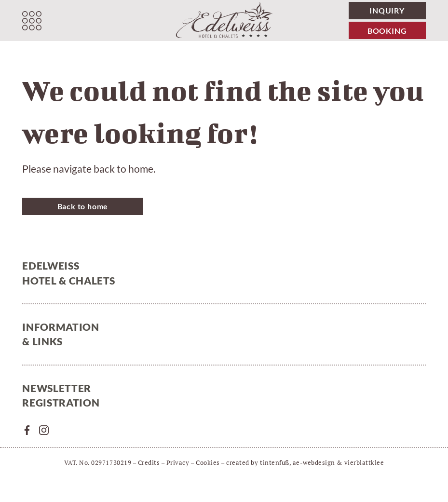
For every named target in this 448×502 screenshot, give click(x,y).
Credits (149, 462)
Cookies (208, 462)
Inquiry (387, 10)
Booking (387, 31)
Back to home (83, 206)
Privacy (178, 462)
